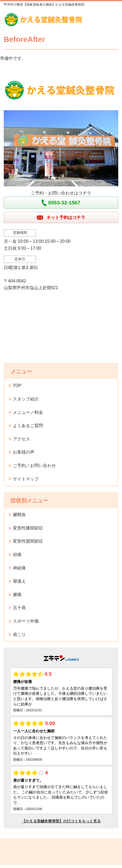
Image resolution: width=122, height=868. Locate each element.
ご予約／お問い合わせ (34, 466)
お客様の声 (24, 452)
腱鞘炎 (19, 515)
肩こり (19, 635)
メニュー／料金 (28, 412)
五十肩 (19, 608)
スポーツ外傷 (26, 621)
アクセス (21, 439)
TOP (17, 386)
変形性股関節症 (28, 541)
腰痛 (17, 595)
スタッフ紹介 (26, 399)
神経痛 (19, 568)
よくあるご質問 (28, 426)
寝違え (19, 581)
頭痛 (17, 555)
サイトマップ (26, 479)
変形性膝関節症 (28, 528)
